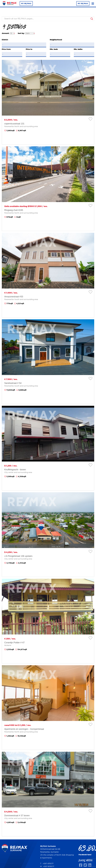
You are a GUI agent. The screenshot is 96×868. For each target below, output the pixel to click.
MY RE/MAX (26, 4)
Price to (29, 49)
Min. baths (78, 49)
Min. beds (54, 49)
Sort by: (21, 33)
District (5, 40)
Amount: (6, 33)
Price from (6, 49)
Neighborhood (56, 40)
